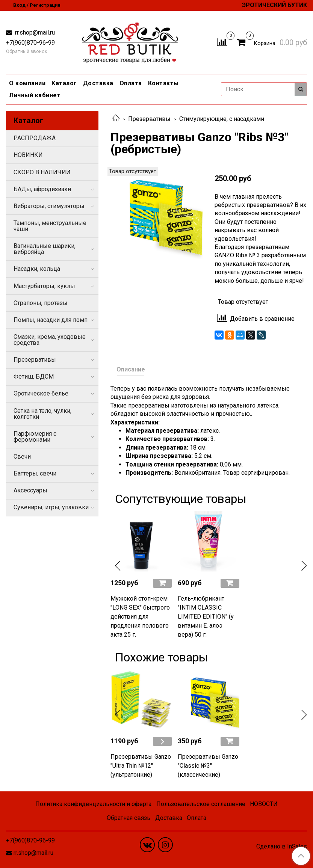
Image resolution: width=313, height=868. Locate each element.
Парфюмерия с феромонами (35, 437)
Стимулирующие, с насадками (222, 119)
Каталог (64, 83)
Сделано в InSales (282, 847)
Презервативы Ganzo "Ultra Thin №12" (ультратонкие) (141, 766)
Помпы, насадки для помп (51, 320)
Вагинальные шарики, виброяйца (45, 249)
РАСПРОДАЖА (35, 138)
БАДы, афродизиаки (42, 189)
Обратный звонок (27, 52)
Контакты (163, 83)
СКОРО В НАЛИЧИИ (42, 172)
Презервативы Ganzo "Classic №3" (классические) (208, 766)
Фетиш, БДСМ (34, 377)
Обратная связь (129, 818)
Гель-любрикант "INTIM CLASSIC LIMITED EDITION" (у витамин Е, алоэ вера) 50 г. (206, 617)
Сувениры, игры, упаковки (51, 507)
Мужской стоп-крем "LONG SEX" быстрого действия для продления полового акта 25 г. (140, 617)
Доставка (98, 83)
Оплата (131, 83)
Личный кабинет (35, 95)
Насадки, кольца (37, 269)
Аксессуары (30, 490)
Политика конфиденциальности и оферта (93, 804)
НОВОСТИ (264, 804)
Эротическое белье (41, 393)
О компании (27, 83)
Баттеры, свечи (35, 473)
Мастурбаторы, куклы (44, 286)
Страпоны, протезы (41, 303)
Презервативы (149, 119)
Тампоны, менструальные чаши (50, 226)
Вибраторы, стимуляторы (49, 206)
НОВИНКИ (28, 155)
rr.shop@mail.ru (34, 32)
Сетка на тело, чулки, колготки (42, 414)
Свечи (22, 457)
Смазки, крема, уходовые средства (50, 340)
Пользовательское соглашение (201, 804)
